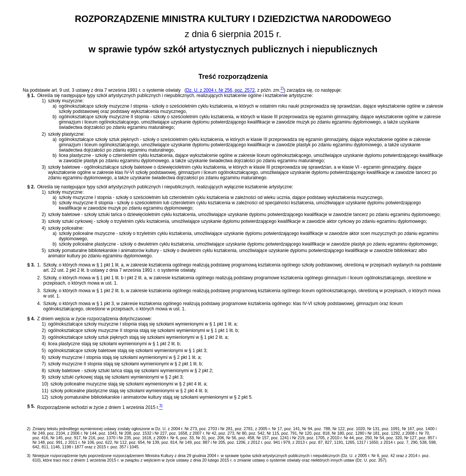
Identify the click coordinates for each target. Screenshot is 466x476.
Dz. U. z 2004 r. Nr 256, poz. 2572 (220, 90)
